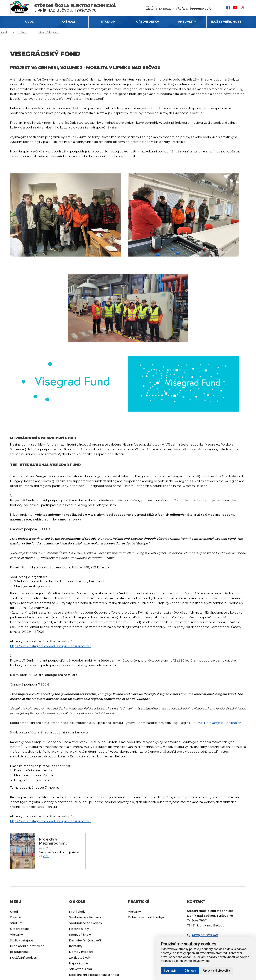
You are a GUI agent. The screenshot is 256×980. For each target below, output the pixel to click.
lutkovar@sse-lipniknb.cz (222, 723)
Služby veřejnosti (226, 21)
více (46, 856)
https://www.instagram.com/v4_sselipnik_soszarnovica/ (50, 646)
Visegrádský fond (49, 32)
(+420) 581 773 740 (204, 935)
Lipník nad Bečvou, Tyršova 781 (75, 8)
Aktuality (187, 21)
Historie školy (79, 929)
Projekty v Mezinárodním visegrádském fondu (58, 843)
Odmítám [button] (190, 971)
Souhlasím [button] (171, 971)
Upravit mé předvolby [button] (216, 971)
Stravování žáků (80, 969)
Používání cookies (23, 958)
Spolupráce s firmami (85, 917)
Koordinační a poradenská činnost (94, 975)
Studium (108, 21)
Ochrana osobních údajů (146, 917)
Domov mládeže (81, 952)
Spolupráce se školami (86, 923)
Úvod (30, 21)
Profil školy (77, 912)
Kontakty (76, 946)
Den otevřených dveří (85, 940)
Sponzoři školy (80, 935)
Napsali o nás (79, 963)
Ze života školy (80, 958)
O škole (69, 21)
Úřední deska (147, 21)
